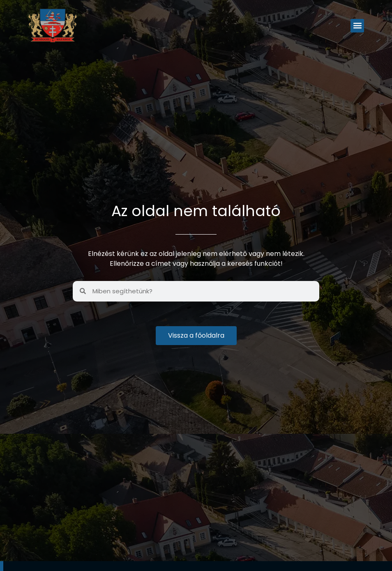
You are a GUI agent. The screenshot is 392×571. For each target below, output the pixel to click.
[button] (357, 26)
